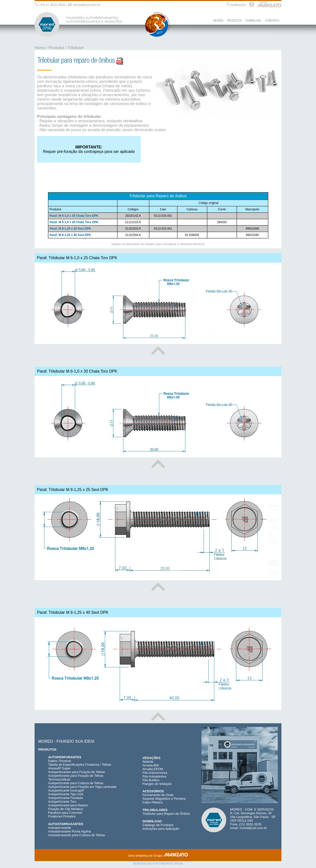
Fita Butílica (151, 780)
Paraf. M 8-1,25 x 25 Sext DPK (70, 229)
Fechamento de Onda (158, 795)
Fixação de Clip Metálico (66, 809)
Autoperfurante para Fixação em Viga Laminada (82, 787)
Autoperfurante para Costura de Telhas (76, 783)
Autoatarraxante (60, 828)
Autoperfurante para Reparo (68, 805)
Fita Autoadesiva (154, 776)
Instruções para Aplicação (161, 829)
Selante (148, 762)
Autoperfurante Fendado (66, 798)
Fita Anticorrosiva (155, 773)
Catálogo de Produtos (158, 825)
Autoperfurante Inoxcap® (66, 790)
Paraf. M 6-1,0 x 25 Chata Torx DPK (74, 216)
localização (238, 5)
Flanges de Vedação (157, 784)
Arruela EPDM (153, 769)
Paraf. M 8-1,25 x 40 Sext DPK (70, 235)
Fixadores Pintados (62, 816)
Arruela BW (151, 765)
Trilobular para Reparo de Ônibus (166, 814)
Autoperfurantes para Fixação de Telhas (77, 772)
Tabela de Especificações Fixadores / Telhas (80, 765)
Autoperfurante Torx (62, 802)
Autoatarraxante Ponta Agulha (69, 831)
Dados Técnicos (60, 761)
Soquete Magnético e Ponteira (164, 799)
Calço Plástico (153, 802)
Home (40, 48)
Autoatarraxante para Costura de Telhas (77, 835)
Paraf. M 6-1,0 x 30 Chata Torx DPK (74, 222)
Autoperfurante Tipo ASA (66, 794)
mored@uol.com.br (87, 5)
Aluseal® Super (59, 768)
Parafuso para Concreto (65, 813)
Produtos (56, 48)
